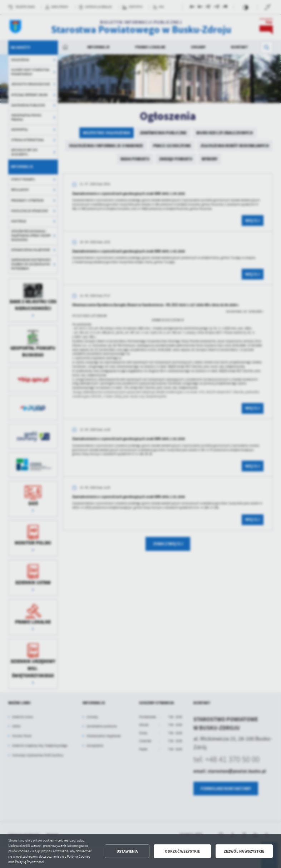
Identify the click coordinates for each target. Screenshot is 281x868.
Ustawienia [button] (127, 851)
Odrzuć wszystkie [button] (182, 851)
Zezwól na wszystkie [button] (244, 851)
